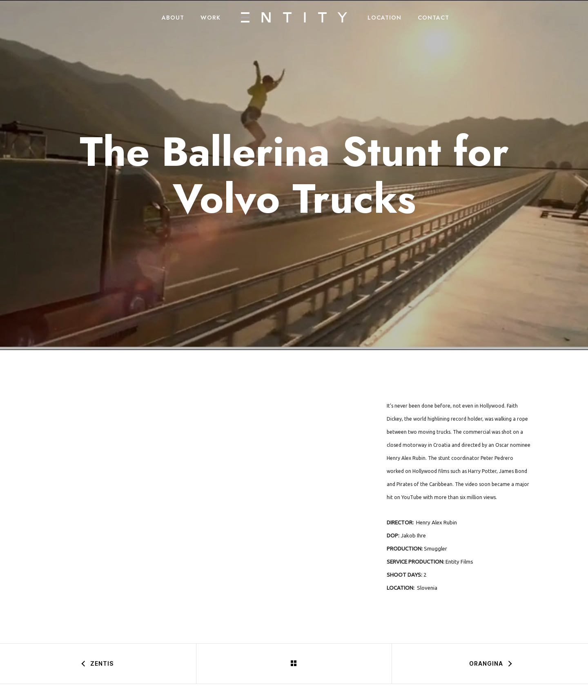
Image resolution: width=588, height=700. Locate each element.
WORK (210, 18)
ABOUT (173, 18)
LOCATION (384, 18)
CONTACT (433, 18)
